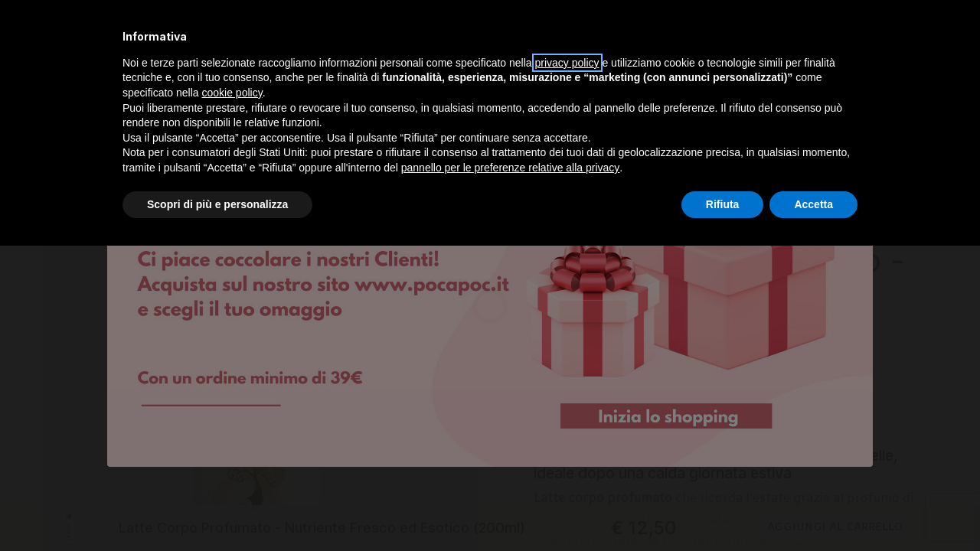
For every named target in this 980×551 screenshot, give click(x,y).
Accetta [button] (813, 204)
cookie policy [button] (232, 93)
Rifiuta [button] (723, 204)
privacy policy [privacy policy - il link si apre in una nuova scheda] (567, 63)
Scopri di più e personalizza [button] (217, 204)
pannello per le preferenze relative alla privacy (511, 168)
